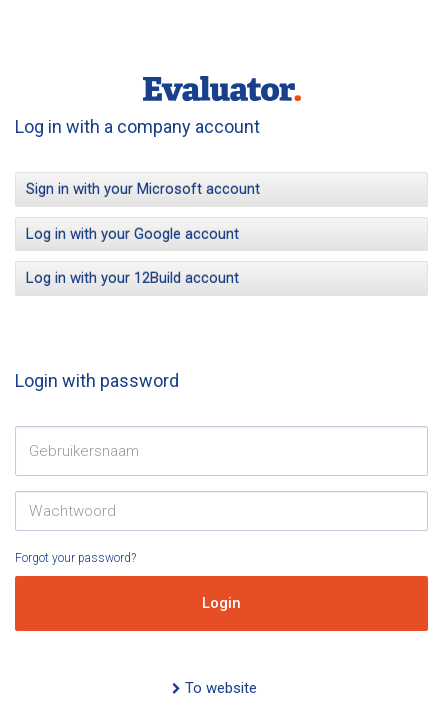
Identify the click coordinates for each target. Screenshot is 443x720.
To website (214, 688)
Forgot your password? (75, 558)
